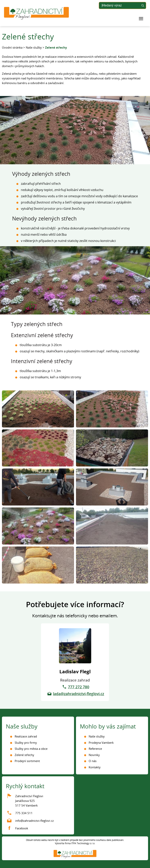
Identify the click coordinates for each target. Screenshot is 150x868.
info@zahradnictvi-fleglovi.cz (34, 821)
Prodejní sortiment (27, 761)
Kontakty (95, 767)
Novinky (94, 755)
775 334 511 (24, 813)
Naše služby (34, 47)
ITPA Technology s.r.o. (83, 843)
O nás (93, 761)
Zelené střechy (24, 755)
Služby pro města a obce (31, 749)
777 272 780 (79, 687)
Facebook (22, 828)
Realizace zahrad (26, 736)
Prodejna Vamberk (101, 743)
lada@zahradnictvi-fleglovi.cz (79, 694)
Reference (95, 749)
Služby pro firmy (26, 743)
